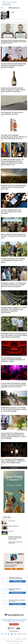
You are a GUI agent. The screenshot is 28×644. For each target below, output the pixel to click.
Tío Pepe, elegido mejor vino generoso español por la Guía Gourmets (11, 212)
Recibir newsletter (17, 604)
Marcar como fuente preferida (10, 2)
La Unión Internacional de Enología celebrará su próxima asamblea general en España (13, 65)
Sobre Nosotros (18, 639)
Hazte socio (14, 624)
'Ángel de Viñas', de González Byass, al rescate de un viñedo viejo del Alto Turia (14, 187)
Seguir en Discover (22, 634)
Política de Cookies (15, 641)
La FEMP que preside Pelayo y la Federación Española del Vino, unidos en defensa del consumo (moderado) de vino (12, 162)
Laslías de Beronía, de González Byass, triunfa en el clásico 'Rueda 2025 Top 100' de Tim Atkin (13, 90)
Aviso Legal (8, 641)
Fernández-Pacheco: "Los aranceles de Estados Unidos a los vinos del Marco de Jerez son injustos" (14, 285)
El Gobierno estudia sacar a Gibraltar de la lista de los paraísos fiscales (12, 538)
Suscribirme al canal (17, 593)
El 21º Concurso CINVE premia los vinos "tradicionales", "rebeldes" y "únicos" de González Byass (13, 461)
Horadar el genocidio (10, 528)
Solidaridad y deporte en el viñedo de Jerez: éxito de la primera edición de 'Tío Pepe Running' (14, 409)
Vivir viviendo (8, 522)
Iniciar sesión (6, 4)
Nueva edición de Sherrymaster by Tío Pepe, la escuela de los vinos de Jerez (13, 236)
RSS (21, 641)
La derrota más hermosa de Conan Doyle (12, 543)
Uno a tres (8, 533)
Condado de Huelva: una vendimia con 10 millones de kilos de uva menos (13, 260)
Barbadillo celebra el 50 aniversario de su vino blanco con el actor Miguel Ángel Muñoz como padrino (14, 335)
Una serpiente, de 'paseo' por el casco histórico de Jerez (12, 113)
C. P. (2, 45)
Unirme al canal (17, 581)
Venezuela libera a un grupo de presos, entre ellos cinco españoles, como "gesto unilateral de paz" (14, 42)
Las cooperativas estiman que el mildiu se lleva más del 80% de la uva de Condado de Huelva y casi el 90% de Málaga (13, 436)
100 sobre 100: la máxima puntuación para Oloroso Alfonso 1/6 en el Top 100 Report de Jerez (14, 137)
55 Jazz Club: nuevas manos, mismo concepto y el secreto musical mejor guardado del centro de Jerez (14, 385)
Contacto (25, 639)
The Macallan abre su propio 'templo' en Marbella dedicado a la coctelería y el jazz (13, 360)
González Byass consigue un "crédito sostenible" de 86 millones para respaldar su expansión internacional (14, 310)
